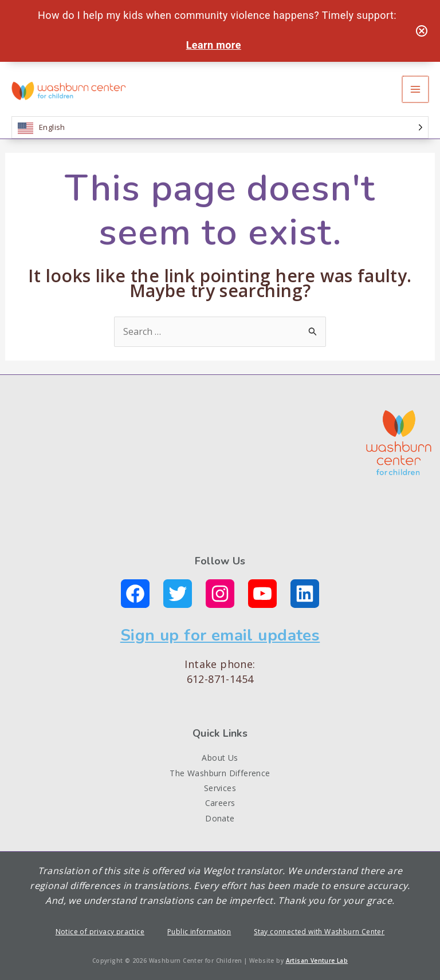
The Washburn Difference (220, 773)
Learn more (214, 45)
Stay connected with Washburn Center (319, 932)
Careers (220, 803)
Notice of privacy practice (100, 932)
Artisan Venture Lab (317, 961)
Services (220, 788)
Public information (199, 932)
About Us (220, 758)
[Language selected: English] (220, 127)
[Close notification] (422, 31)
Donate (220, 818)
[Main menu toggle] (416, 89)
